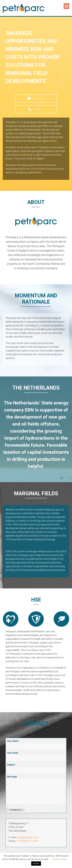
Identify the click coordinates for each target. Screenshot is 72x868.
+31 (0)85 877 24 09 (27, 841)
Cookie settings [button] (60, 859)
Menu (66, 6)
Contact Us (16, 810)
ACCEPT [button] (36, 864)
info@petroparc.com (28, 837)
